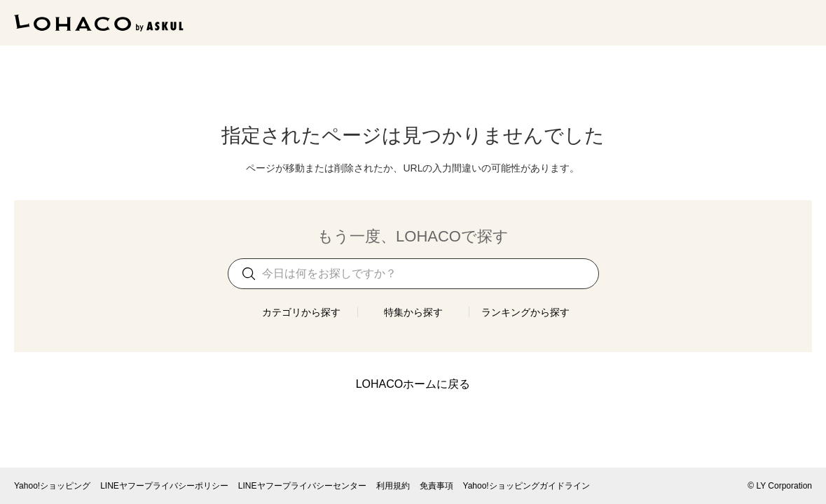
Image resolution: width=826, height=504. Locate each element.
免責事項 (436, 486)
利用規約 (393, 486)
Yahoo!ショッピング (52, 486)
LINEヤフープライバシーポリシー (164, 486)
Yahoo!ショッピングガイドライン (526, 486)
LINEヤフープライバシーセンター (302, 486)
